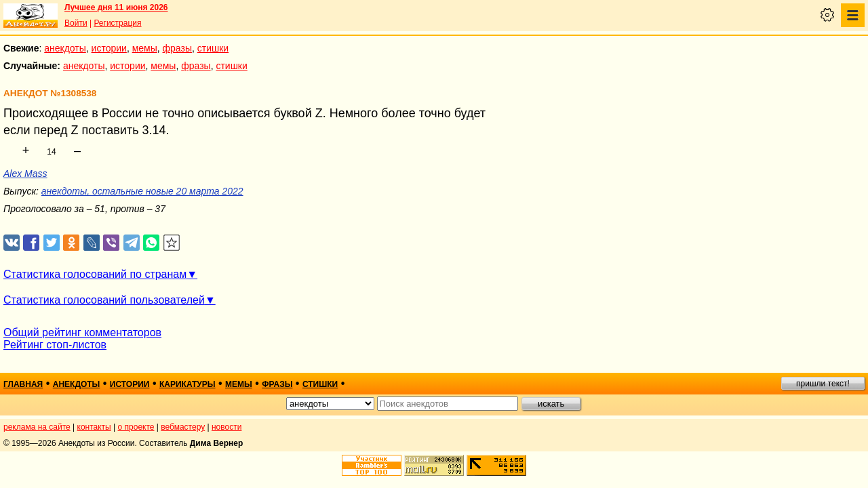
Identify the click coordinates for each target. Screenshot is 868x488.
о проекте (136, 427)
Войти (76, 23)
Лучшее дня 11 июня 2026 (116, 7)
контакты (94, 427)
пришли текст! (823, 384)
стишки (213, 48)
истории (109, 48)
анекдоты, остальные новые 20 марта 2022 (142, 191)
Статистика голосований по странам (95, 274)
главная (23, 384)
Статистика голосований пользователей (104, 300)
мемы (145, 48)
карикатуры (188, 384)
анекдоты (65, 48)
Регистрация (117, 23)
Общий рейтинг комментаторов (82, 332)
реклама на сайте (37, 427)
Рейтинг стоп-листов (55, 345)
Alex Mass (25, 174)
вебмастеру (183, 427)
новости (226, 427)
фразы (177, 48)
